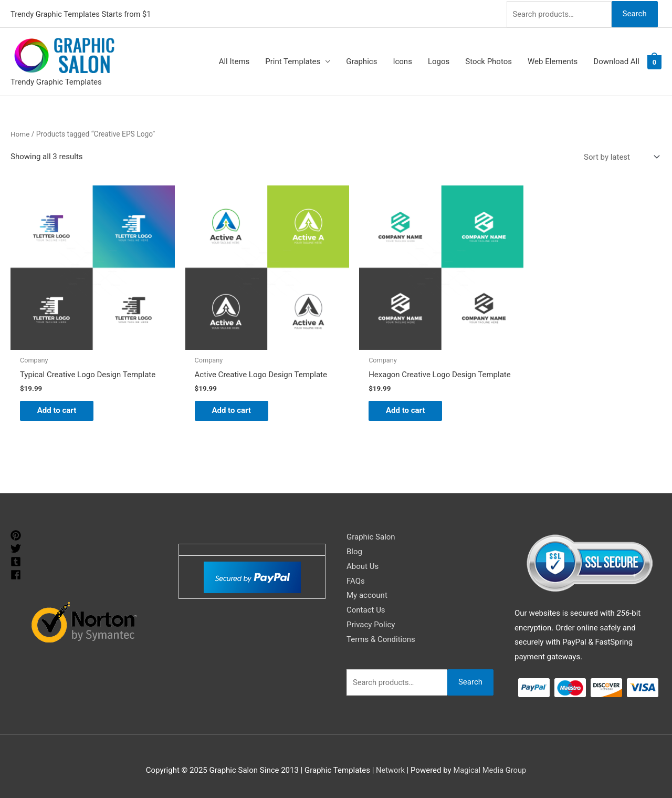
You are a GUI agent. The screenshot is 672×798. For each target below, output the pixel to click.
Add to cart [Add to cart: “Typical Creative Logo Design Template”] (61, 401)
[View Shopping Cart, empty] (654, 61)
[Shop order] (619, 156)
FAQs (356, 580)
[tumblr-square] (17, 561)
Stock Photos (489, 61)
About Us (363, 565)
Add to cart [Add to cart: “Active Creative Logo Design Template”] (226, 401)
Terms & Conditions (381, 638)
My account (367, 594)
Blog (354, 551)
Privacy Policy (371, 624)
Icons (402, 61)
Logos (439, 61)
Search (634, 13)
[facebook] (17, 574)
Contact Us (366, 609)
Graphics (361, 61)
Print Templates (293, 61)
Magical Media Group (490, 769)
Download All (616, 61)
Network (390, 769)
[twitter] (17, 547)
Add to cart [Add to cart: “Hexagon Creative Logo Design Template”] (391, 409)
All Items (234, 61)
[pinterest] (17, 534)
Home (20, 133)
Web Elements (553, 61)
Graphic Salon (371, 536)
